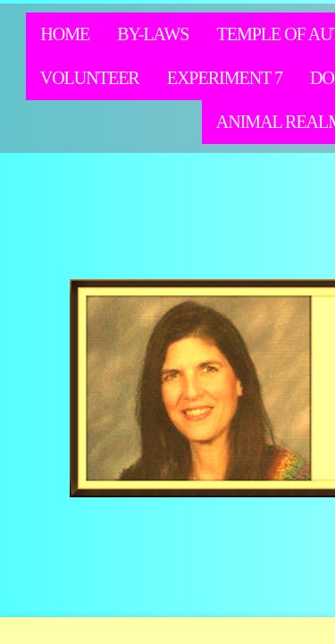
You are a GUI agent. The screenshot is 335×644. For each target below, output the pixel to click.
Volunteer (90, 78)
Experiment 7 (225, 78)
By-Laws (153, 34)
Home (65, 34)
